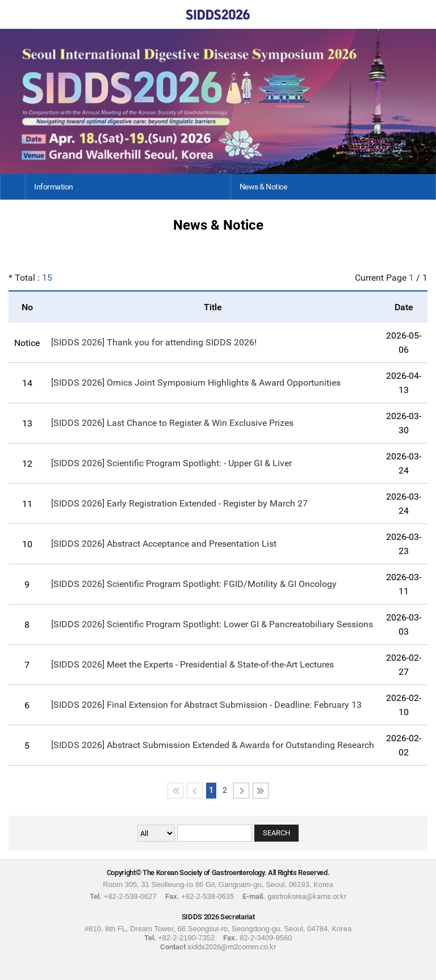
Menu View (422, 14)
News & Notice (263, 187)
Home (14, 14)
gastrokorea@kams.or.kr (307, 896)
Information (54, 187)
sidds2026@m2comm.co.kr (232, 947)
